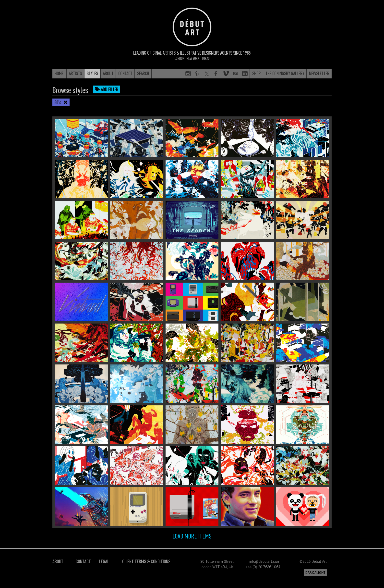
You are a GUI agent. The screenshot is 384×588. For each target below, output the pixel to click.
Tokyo (206, 58)
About (58, 561)
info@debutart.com (265, 561)
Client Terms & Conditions (146, 561)
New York (193, 58)
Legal (104, 561)
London (180, 58)
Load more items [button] (192, 536)
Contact (83, 561)
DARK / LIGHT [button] (315, 573)
